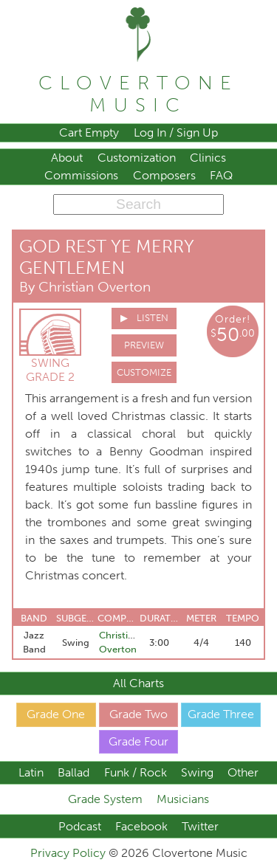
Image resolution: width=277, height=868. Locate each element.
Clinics (208, 158)
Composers (164, 175)
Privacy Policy (69, 853)
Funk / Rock (136, 772)
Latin (31, 772)
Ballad (73, 772)
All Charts (138, 683)
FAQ (221, 175)
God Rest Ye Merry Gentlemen (107, 257)
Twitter (200, 826)
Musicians (183, 799)
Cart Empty (89, 132)
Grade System (105, 799)
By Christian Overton (85, 287)
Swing (197, 772)
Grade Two (138, 714)
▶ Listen (144, 318)
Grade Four (138, 741)
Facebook (141, 826)
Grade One (56, 714)
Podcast (80, 826)
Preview (144, 345)
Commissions (81, 175)
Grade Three (221, 714)
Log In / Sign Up (176, 132)
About (67, 158)
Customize (144, 372)
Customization (137, 158)
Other (243, 772)
